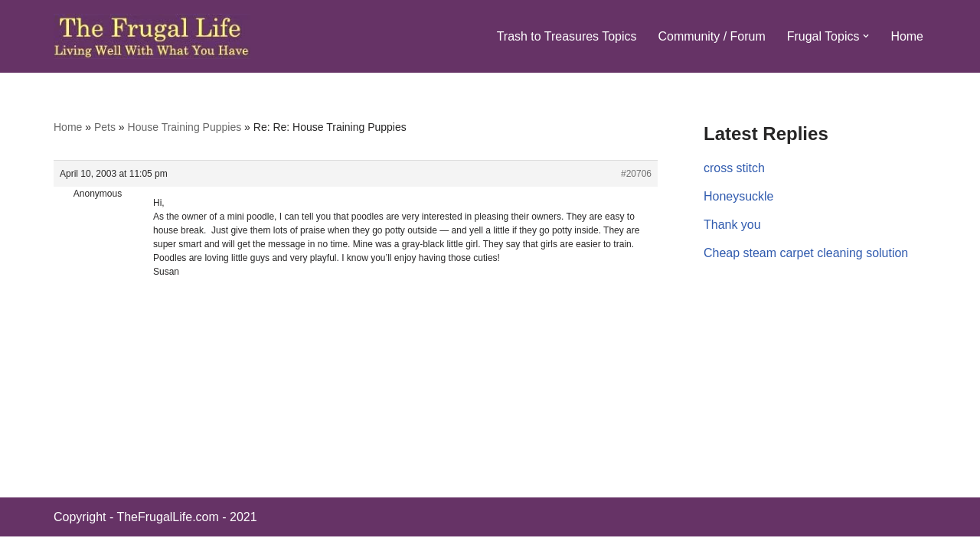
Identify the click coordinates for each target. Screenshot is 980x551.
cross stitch (734, 168)
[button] (866, 36)
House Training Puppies (185, 127)
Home (907, 36)
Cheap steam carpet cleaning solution (806, 253)
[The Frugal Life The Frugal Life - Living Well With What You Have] (152, 36)
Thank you (732, 225)
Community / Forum (711, 36)
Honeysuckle (739, 196)
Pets (105, 127)
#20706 (636, 174)
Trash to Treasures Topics (566, 36)
